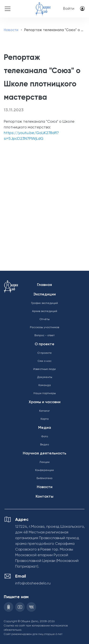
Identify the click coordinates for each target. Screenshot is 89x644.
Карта (45, 419)
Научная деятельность (44, 453)
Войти (69, 9)
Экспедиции (44, 294)
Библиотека (44, 478)
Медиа (45, 428)
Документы (45, 377)
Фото (44, 437)
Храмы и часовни (45, 402)
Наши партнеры (45, 393)
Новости (11, 30)
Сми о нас (44, 361)
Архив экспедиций (45, 311)
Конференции (44, 470)
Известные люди (44, 369)
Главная (44, 285)
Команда (45, 385)
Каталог (44, 411)
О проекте (44, 344)
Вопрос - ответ (44, 336)
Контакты (44, 497)
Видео (44, 445)
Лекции (44, 462)
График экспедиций (44, 303)
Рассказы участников (44, 327)
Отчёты (44, 319)
